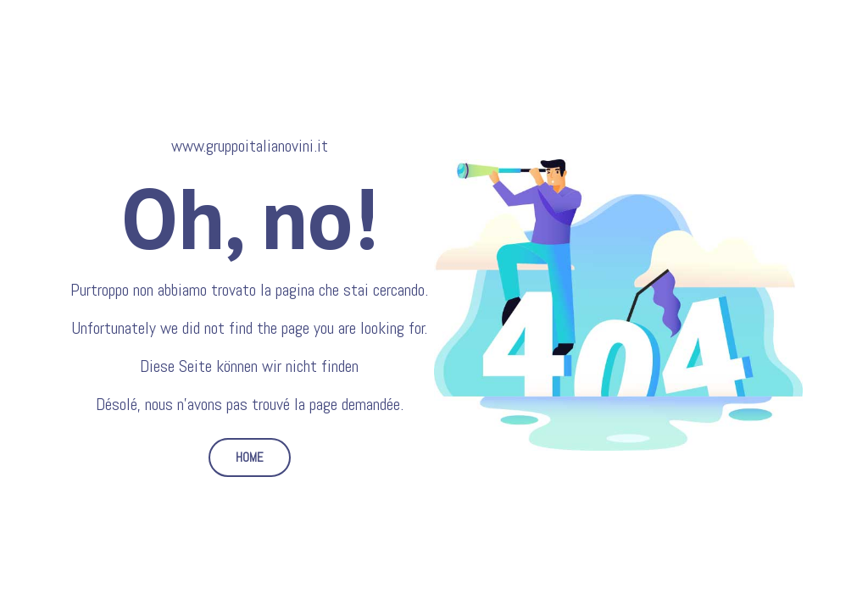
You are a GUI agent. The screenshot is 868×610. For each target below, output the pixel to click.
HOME (250, 457)
